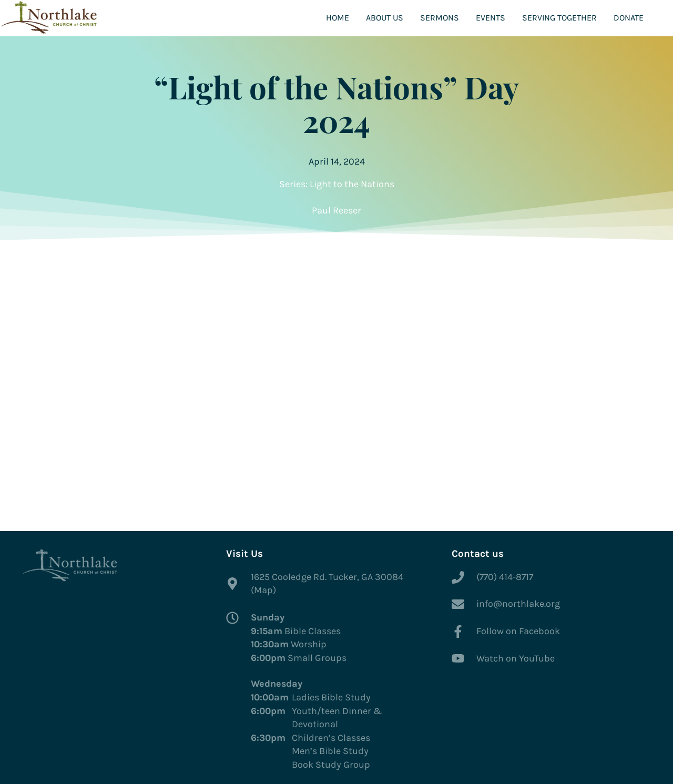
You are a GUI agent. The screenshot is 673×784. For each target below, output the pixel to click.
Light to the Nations (352, 184)
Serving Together (559, 18)
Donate (629, 18)
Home (338, 18)
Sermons (440, 18)
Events (491, 18)
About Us (385, 18)
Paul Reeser (336, 210)
